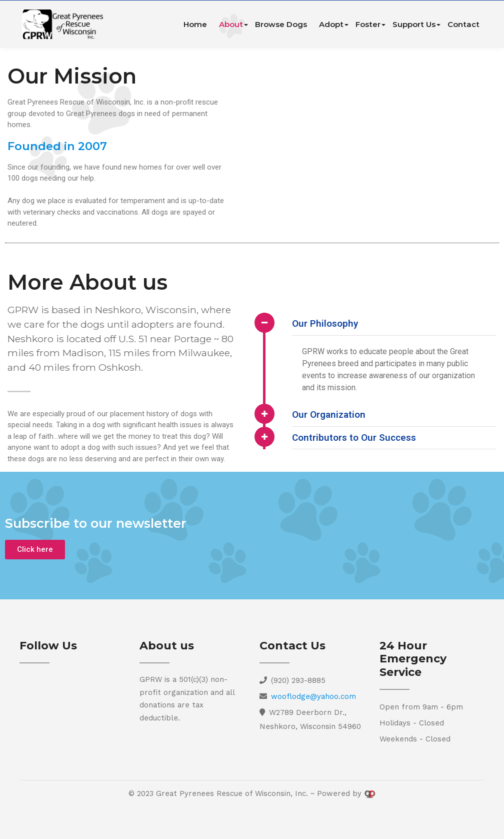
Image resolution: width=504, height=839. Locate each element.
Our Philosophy (325, 323)
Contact (463, 24)
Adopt (331, 24)
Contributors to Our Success (354, 438)
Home (195, 24)
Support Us (414, 24)
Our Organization (329, 414)
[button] (35, 550)
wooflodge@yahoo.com (313, 696)
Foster (368, 24)
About (231, 24)
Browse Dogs (281, 24)
